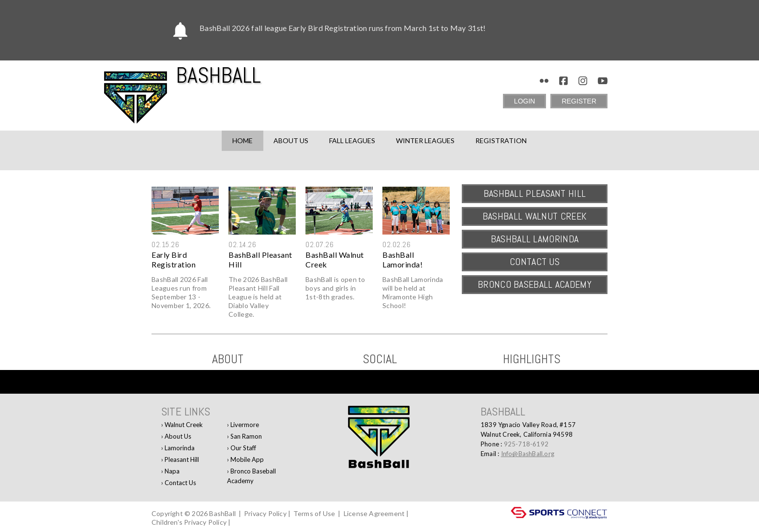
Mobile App (247, 459)
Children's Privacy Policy (189, 522)
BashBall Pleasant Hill (260, 259)
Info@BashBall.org (528, 454)
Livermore (245, 425)
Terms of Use (314, 513)
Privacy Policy (265, 513)
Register (579, 101)
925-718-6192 (526, 444)
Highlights (532, 359)
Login (525, 101)
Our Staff (243, 448)
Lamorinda (180, 448)
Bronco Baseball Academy (535, 284)
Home (243, 140)
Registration (501, 140)
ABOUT (228, 359)
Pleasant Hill (182, 459)
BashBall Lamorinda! (402, 259)
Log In (246, 522)
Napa (172, 471)
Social (380, 359)
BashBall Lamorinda (535, 239)
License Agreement (374, 513)
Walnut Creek (184, 425)
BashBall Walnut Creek (335, 259)
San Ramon (246, 436)
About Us (178, 436)
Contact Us (535, 262)
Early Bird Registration (174, 259)
